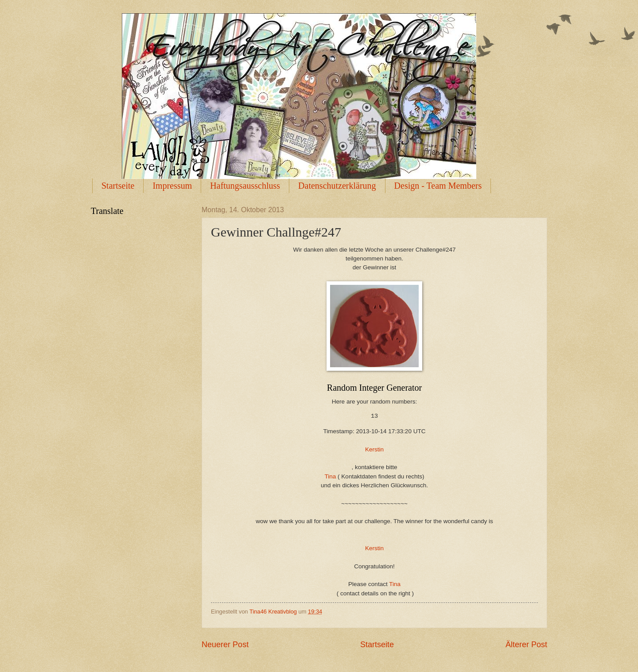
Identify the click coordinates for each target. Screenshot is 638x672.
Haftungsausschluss (245, 186)
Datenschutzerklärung (337, 186)
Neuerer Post (225, 645)
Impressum (172, 186)
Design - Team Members (438, 186)
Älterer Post (526, 645)
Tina (331, 476)
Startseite (118, 186)
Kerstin (374, 449)
